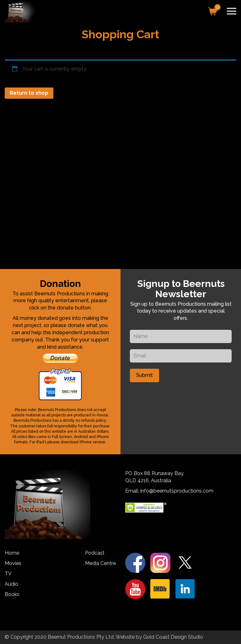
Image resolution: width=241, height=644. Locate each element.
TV (8, 574)
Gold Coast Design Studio (173, 637)
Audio (11, 584)
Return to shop (29, 93)
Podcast (95, 553)
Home (12, 553)
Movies (13, 563)
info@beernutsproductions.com (177, 491)
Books (12, 594)
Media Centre (100, 563)
